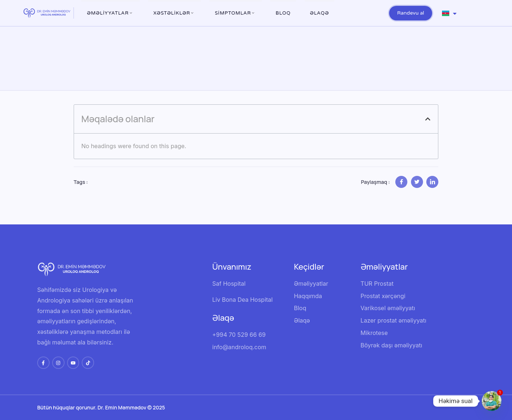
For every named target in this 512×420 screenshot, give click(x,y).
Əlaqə (319, 13)
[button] (428, 119)
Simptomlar (236, 13)
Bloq (283, 13)
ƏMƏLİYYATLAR (110, 13)
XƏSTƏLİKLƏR (175, 13)
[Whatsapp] (492, 401)
